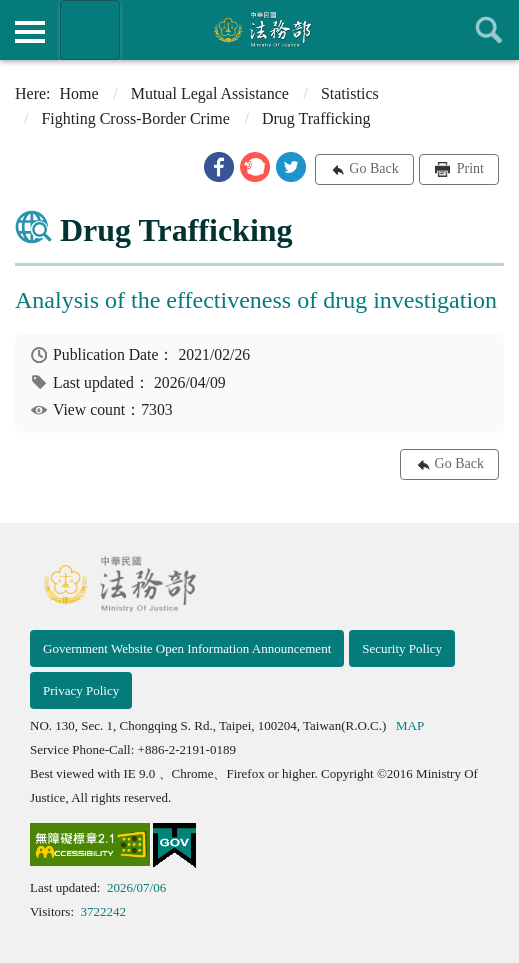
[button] (219, 167)
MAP (410, 725)
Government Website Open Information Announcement (187, 648)
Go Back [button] (373, 168)
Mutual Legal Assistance (210, 93)
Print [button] (468, 168)
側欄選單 (30, 32)
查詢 (489, 30)
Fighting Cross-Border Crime (135, 118)
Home (79, 93)
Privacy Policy (81, 690)
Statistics (350, 93)
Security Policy (402, 648)
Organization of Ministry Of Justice (90, 30)
